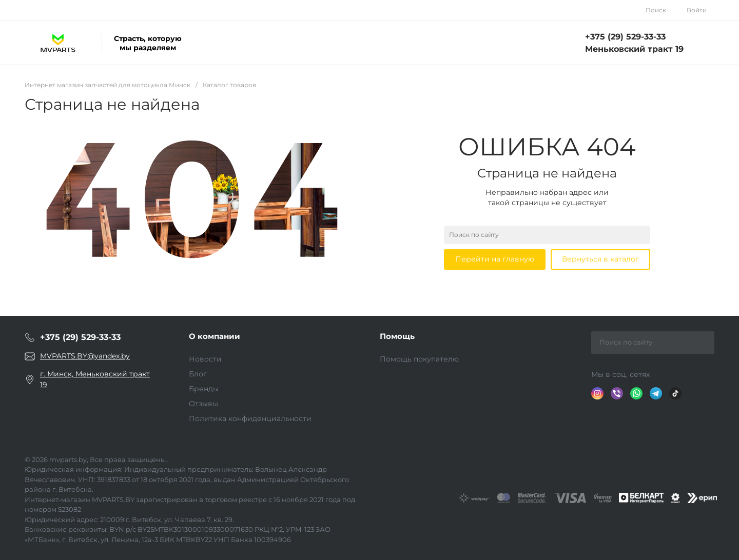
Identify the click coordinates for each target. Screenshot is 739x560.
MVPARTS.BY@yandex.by (85, 356)
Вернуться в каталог (600, 259)
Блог (198, 374)
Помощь (397, 336)
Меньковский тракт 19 (634, 49)
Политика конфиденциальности (250, 418)
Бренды (204, 389)
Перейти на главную (495, 259)
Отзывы (203, 404)
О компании (215, 336)
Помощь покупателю (419, 359)
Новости (205, 359)
